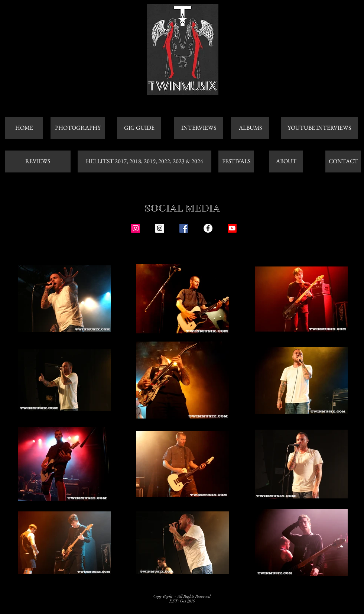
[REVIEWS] (38, 161)
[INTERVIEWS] (199, 128)
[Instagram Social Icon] (136, 228)
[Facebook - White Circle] (208, 228)
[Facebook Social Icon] (184, 228)
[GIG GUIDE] (139, 128)
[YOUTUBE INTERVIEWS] (319, 128)
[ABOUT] (286, 161)
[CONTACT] (343, 161)
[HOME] (24, 128)
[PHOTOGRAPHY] (78, 128)
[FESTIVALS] (236, 161)
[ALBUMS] (250, 128)
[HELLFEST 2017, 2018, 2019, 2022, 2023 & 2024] (144, 161)
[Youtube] (232, 228)
